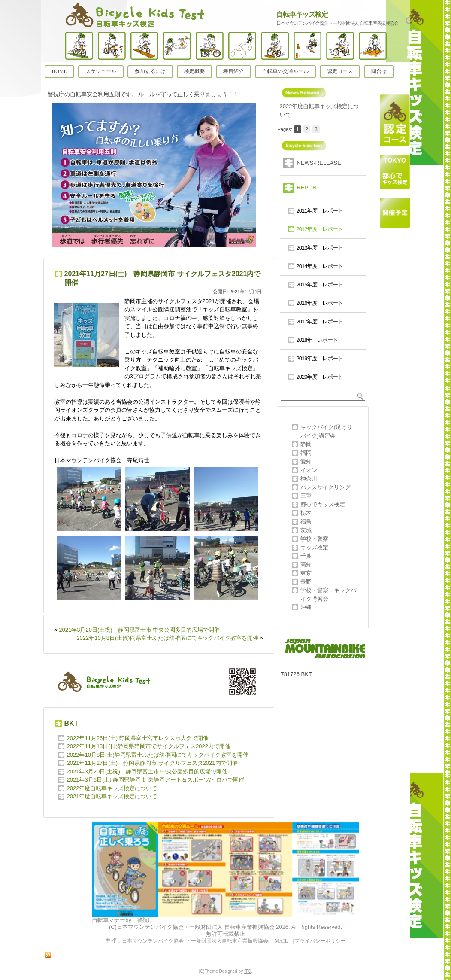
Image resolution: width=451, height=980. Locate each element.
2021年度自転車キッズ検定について (112, 796)
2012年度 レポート (320, 229)
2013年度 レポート (320, 248)
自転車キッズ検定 (302, 14)
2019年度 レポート (320, 358)
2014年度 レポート (320, 266)
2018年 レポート (317, 340)
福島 (306, 522)
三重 (306, 496)
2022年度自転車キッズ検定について (112, 788)
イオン (309, 470)
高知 (306, 565)
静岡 (306, 444)
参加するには (150, 71)
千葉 (306, 556)
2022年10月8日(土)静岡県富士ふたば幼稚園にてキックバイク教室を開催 (167, 638)
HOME (59, 71)
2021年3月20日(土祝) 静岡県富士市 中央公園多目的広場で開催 (139, 630)
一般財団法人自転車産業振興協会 (230, 941)
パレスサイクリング (325, 487)
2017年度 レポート (320, 321)
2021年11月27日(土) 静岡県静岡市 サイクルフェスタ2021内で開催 (152, 763)
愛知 (306, 461)
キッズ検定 (314, 547)
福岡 (306, 453)
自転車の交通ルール (285, 71)
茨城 (306, 530)
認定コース (340, 71)
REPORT (309, 187)
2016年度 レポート (320, 303)
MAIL (281, 941)
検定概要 (194, 71)
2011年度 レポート (320, 211)
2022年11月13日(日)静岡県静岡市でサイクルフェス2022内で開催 (149, 746)
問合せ (379, 71)
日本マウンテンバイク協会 (153, 941)
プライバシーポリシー (320, 941)
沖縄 (306, 607)
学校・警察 (314, 539)
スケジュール (101, 71)
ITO (248, 971)
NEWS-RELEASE (319, 163)
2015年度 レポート (320, 285)
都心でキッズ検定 (323, 504)
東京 (306, 573)
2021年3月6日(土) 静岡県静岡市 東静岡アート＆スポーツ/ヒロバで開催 (165, 780)
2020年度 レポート (320, 377)
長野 (306, 582)
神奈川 (309, 479)
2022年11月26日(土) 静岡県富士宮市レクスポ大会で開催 (138, 738)
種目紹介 (233, 71)
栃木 (306, 513)
